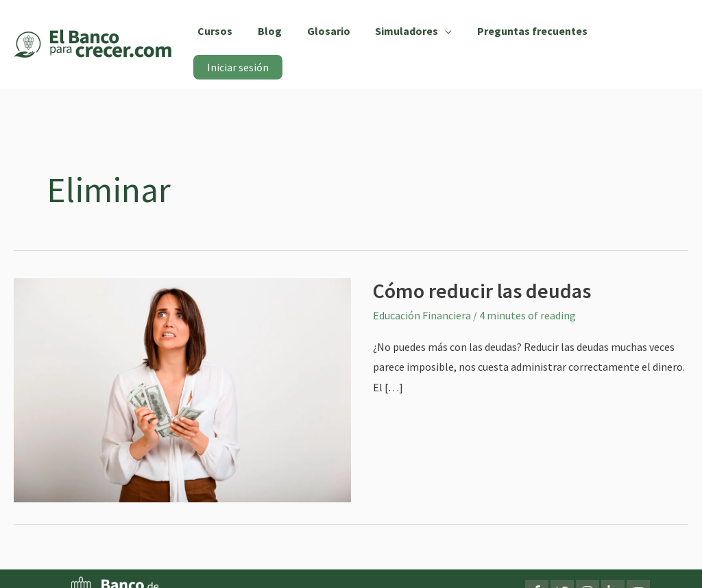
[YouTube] (638, 570)
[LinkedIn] (613, 570)
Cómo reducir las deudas (482, 269)
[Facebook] (537, 570)
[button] (409, 33)
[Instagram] (588, 570)
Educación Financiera (422, 294)
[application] (441, 33)
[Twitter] (562, 570)
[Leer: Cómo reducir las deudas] (182, 368)
